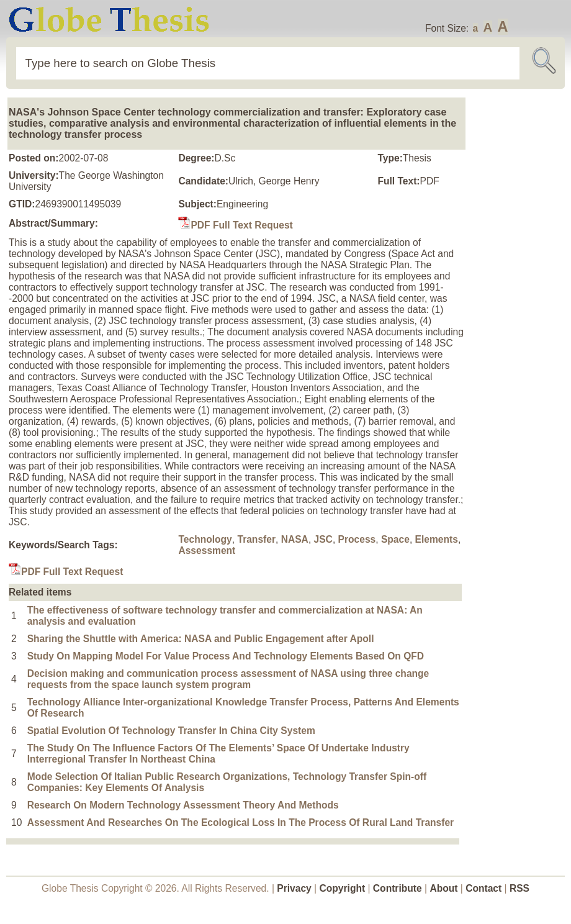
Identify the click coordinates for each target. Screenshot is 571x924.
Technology (205, 539)
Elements (437, 539)
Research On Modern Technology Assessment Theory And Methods (183, 805)
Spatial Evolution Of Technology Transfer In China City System (171, 731)
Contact (485, 888)
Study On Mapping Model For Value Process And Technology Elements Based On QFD (226, 656)
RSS (519, 888)
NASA (295, 539)
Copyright (343, 888)
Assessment (207, 550)
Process (357, 539)
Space (395, 539)
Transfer (256, 539)
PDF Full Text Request (235, 225)
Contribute (398, 888)
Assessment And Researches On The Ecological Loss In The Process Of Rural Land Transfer (241, 822)
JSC (323, 539)
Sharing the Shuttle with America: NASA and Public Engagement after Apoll (201, 639)
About (443, 888)
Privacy (294, 888)
